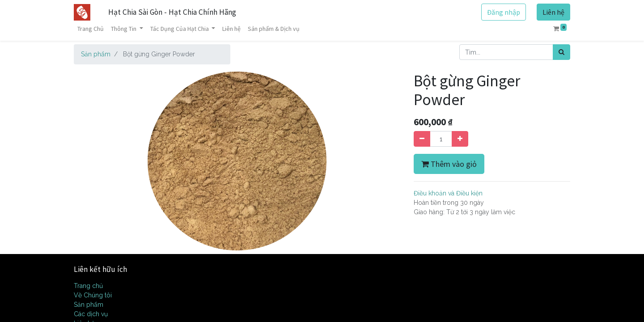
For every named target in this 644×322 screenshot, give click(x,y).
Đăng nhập (504, 12)
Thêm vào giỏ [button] (449, 164)
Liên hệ (553, 12)
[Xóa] (422, 139)
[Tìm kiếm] (561, 52)
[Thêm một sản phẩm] (460, 139)
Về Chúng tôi (93, 295)
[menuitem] (91, 29)
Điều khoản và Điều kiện (448, 193)
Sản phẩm (96, 54)
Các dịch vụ (91, 314)
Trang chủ (88, 286)
